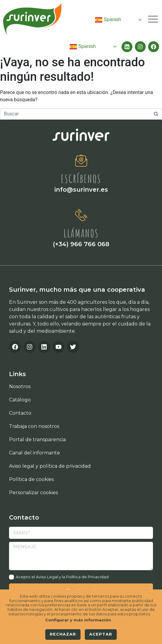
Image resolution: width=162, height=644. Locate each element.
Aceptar (101, 634)
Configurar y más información (78, 620)
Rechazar (63, 634)
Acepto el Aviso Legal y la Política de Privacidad (62, 577)
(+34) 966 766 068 (81, 244)
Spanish (108, 20)
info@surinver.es (81, 190)
